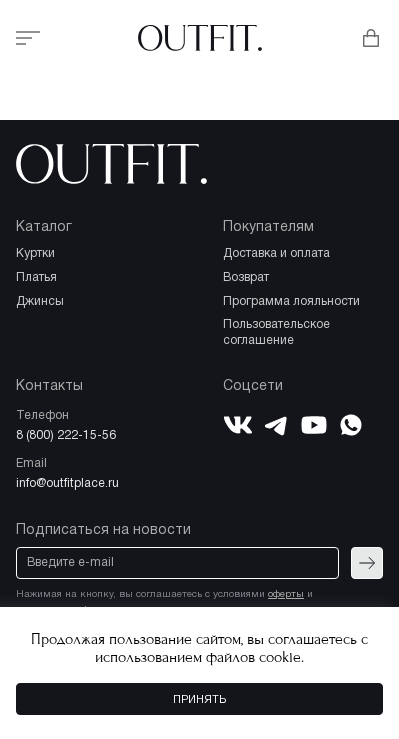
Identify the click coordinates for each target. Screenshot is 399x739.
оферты (286, 594)
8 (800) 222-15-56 (66, 435)
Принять (199, 700)
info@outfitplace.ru (67, 483)
